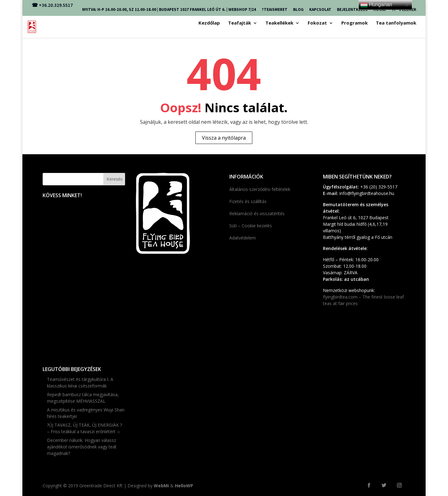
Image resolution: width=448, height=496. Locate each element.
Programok (355, 23)
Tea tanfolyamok (396, 23)
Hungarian (376, 5)
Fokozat (317, 23)
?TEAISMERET (275, 9)
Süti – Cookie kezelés (251, 226)
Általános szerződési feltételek (260, 189)
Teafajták (240, 23)
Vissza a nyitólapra (224, 138)
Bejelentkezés (352, 9)
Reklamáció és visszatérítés (257, 213)
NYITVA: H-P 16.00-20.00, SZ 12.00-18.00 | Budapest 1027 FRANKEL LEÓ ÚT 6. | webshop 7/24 (169, 9)
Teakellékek (279, 23)
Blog (298, 9)
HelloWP (184, 486)
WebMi (161, 486)
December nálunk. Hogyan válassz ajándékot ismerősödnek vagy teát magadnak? (82, 447)
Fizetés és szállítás (248, 201)
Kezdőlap (209, 23)
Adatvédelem (243, 238)
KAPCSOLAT (320, 9)
